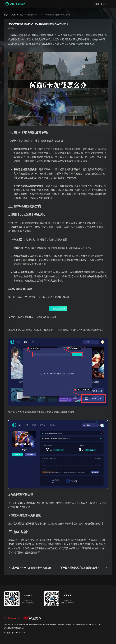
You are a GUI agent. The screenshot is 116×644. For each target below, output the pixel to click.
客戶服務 (15, 625)
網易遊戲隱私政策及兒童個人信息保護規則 (34, 625)
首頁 (6, 15)
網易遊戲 (53, 625)
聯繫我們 (61, 625)
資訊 (13, 15)
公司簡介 (7, 625)
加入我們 (76, 625)
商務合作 (68, 625)
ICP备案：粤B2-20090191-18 (14, 633)
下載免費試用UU (58, 309)
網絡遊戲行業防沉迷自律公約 (14, 628)
